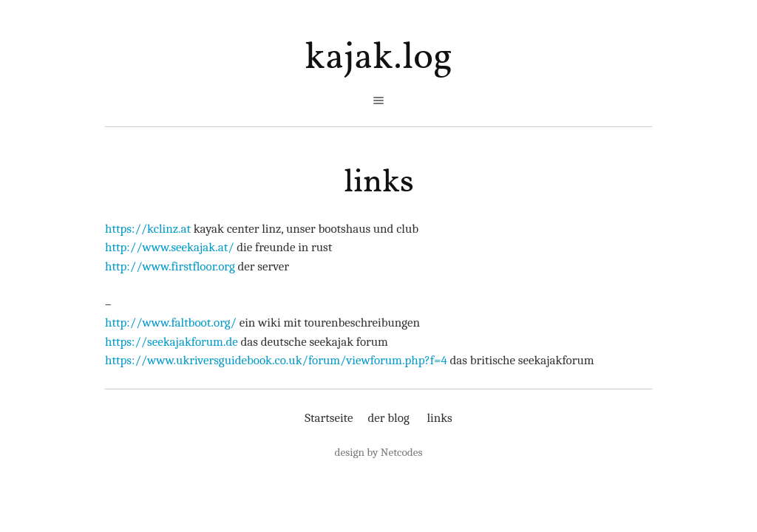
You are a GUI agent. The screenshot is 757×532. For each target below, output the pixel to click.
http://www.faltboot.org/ (171, 323)
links (379, 183)
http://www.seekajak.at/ (170, 247)
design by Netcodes (379, 452)
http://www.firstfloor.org (170, 266)
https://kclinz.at (148, 229)
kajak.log (378, 58)
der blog (388, 418)
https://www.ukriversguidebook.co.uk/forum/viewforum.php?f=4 (276, 360)
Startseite (329, 418)
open (378, 100)
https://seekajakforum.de (172, 342)
